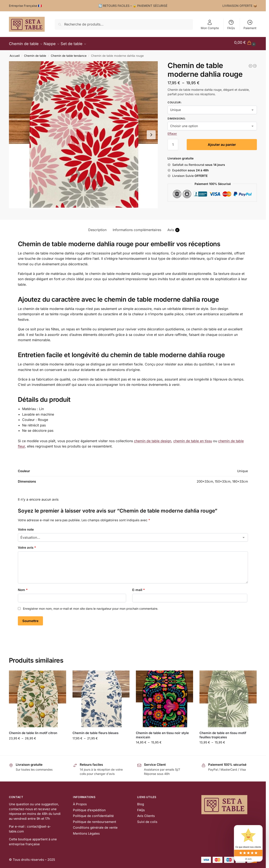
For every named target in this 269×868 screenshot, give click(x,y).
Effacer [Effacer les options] (172, 131)
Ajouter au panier (222, 142)
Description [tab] (97, 227)
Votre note (26, 527)
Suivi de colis (147, 819)
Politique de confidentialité (93, 813)
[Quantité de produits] (173, 142)
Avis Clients (146, 813)
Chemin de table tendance (69, 53)
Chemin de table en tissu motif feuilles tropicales (223, 733)
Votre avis (27, 545)
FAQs (231, 25)
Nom (23, 587)
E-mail (139, 587)
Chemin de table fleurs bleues (95, 731)
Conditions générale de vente (95, 825)
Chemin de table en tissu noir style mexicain (162, 733)
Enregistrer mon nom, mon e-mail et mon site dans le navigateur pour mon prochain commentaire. (91, 606)
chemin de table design (153, 438)
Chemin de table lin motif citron (33, 731)
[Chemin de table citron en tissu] (250, 64)
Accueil (15, 53)
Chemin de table (35, 53)
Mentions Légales (86, 831)
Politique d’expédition (89, 808)
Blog (141, 802)
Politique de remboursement (95, 819)
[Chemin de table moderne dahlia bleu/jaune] (255, 64)
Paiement (250, 25)
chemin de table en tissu (193, 438)
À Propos (80, 802)
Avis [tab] (173, 228)
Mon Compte (210, 25)
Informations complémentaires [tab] (137, 227)
